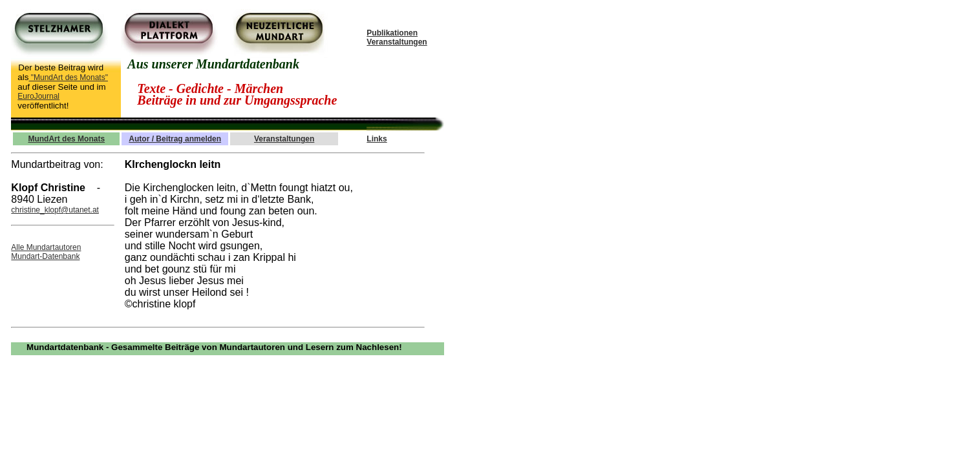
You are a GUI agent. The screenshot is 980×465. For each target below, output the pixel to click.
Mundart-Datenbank (45, 256)
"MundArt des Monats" (68, 77)
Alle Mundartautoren (46, 247)
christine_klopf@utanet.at (55, 210)
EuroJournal (38, 96)
